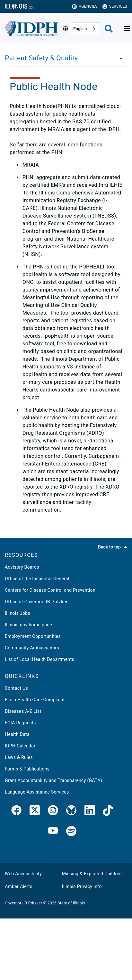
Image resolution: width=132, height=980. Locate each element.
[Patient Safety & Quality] (119, 58)
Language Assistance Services (37, 792)
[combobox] (85, 29)
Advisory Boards (22, 567)
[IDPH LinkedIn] (90, 811)
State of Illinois (71, 903)
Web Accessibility (23, 874)
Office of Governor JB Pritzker (36, 602)
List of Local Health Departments (40, 659)
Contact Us (16, 688)
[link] (16, 811)
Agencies (85, 7)
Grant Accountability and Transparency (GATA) (53, 780)
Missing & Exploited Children (92, 874)
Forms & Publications (27, 769)
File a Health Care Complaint (35, 700)
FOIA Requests (20, 723)
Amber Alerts (19, 886)
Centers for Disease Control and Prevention (50, 590)
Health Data (17, 734)
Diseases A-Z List (23, 711)
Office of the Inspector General (37, 579)
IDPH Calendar (20, 746)
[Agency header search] (109, 29)
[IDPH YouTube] (53, 832)
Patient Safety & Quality (41, 58)
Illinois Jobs (18, 613)
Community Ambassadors (32, 648)
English (80, 29)
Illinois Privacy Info (82, 886)
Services (115, 7)
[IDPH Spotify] (71, 832)
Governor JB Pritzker (23, 903)
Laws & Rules (19, 757)
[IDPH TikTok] (108, 811)
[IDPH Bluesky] (71, 811)
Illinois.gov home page (28, 625)
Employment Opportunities (33, 636)
